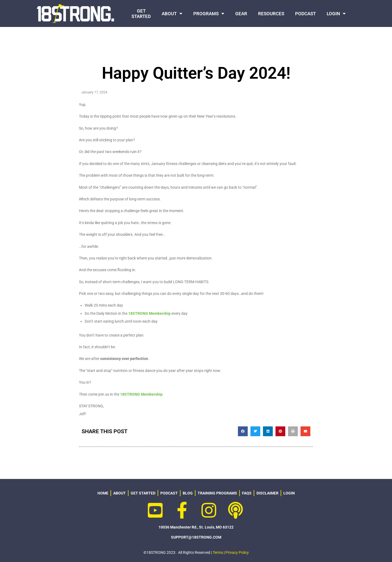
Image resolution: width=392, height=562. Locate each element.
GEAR (241, 14)
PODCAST (305, 14)
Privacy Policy (237, 552)
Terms (218, 552)
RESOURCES (271, 14)
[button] (243, 431)
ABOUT (172, 13)
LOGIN (336, 13)
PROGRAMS (209, 13)
